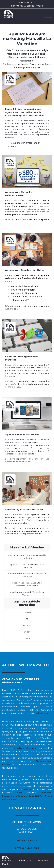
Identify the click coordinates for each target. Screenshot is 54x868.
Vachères (46, 793)
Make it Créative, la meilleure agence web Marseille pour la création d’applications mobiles (25, 112)
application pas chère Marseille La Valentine (27, 566)
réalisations (41, 713)
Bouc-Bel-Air (36, 796)
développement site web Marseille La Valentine (27, 575)
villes (19, 793)
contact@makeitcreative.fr (27, 6)
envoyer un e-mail (27, 848)
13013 (14, 799)
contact (7, 861)
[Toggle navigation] (48, 14)
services (27, 789)
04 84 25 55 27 (25, 3)
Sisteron (27, 625)
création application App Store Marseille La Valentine (27, 584)
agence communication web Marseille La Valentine (27, 557)
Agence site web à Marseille (22, 435)
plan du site (24, 861)
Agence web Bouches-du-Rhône (25, 270)
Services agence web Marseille (24, 509)
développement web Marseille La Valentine (27, 593)
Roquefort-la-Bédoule (15, 796)
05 (27, 619)
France (27, 638)
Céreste (27, 613)
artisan (27, 632)
